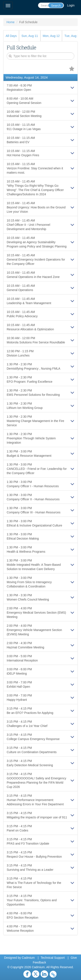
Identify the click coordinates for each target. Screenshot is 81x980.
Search (56, 6)
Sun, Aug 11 (30, 36)
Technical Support (53, 958)
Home (10, 22)
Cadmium (28, 958)
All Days (11, 36)
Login (71, 5)
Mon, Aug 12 (51, 36)
